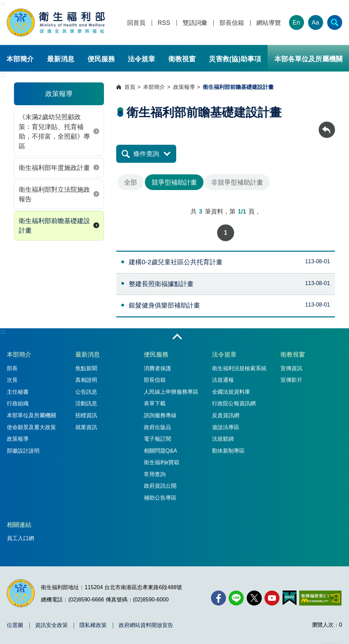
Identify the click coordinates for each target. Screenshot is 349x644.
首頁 (130, 87)
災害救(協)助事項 (235, 59)
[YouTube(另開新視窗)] (272, 598)
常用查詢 (155, 474)
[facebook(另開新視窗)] (218, 598)
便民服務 (101, 59)
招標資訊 (86, 415)
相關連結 (19, 525)
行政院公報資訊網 (234, 403)
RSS (164, 23)
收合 (177, 337)
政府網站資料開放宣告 (146, 625)
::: (3, 3)
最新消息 (61, 59)
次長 (12, 380)
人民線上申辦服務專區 (171, 392)
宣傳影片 (291, 380)
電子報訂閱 (157, 439)
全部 (131, 182)
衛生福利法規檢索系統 (239, 368)
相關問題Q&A (161, 451)
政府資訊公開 (160, 486)
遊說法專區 (226, 427)
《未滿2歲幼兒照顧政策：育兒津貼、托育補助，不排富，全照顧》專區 (54, 132)
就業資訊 (86, 427)
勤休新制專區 (228, 451)
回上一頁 (327, 125)
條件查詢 (146, 154)
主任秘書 (18, 392)
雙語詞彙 (195, 23)
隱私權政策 (93, 625)
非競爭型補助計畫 (237, 182)
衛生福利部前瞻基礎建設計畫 (54, 226)
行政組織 (18, 403)
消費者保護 (157, 368)
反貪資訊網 (226, 415)
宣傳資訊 (291, 368)
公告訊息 (86, 392)
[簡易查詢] (335, 22)
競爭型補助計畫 (174, 182)
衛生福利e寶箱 (162, 462)
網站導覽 (269, 23)
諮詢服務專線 (160, 415)
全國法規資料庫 (231, 392)
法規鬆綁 (223, 439)
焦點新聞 (86, 368)
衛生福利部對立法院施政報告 (54, 194)
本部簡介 (20, 59)
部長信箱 (232, 23)
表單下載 (155, 403)
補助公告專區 (160, 498)
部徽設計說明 (23, 451)
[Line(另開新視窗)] (236, 598)
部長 (12, 368)
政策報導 (184, 87)
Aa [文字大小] (316, 22)
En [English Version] (297, 22)
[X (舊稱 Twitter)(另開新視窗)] (254, 598)
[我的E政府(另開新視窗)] (290, 598)
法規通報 (223, 380)
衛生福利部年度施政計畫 (54, 168)
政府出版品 (157, 427)
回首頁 (136, 23)
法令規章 (141, 59)
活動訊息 (86, 403)
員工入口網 (20, 538)
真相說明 (86, 380)
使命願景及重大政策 (31, 427)
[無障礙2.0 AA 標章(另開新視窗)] (320, 598)
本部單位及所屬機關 (31, 415)
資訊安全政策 (51, 625)
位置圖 (15, 625)
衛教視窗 (182, 59)
